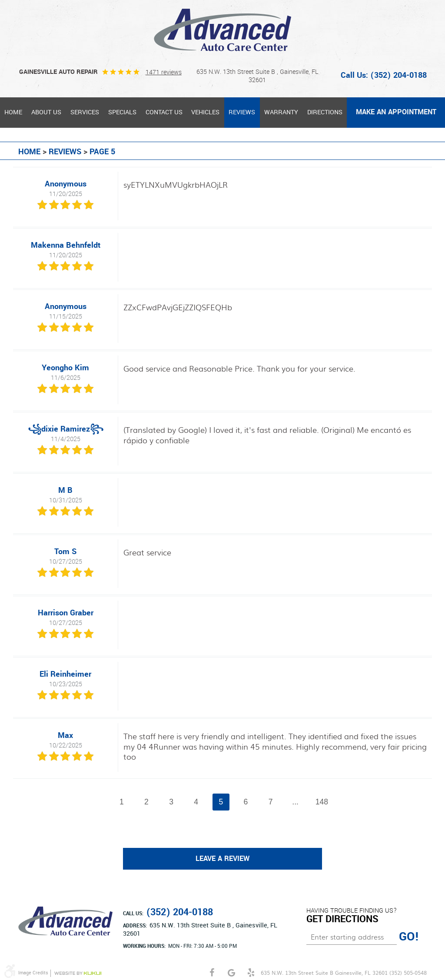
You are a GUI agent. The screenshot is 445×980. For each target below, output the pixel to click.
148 (322, 802)
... (296, 802)
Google (231, 973)
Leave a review (222, 859)
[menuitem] (13, 113)
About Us (46, 112)
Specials (122, 112)
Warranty (281, 112)
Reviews (242, 112)
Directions (325, 112)
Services (85, 112)
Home (13, 112)
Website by (78, 973)
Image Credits (33, 973)
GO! (409, 937)
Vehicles (205, 112)
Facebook (212, 973)
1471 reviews (164, 72)
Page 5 (102, 152)
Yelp (251, 973)
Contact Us (164, 112)
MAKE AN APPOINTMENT (396, 112)
